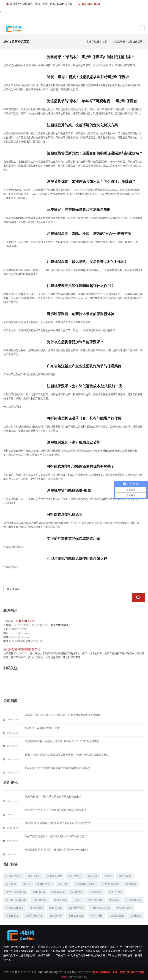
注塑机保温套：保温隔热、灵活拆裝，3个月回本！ (87, 261)
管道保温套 (12, 907)
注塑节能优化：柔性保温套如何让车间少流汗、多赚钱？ (91, 181)
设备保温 (11, 876)
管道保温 (114, 891)
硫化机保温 (56, 899)
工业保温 (136, 907)
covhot (77, 891)
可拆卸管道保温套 (100, 899)
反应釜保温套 (117, 907)
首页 (105, 41)
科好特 (26, 876)
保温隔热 (131, 876)
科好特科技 (96, 907)
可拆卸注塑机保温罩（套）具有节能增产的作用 (84, 418)
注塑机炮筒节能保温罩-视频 (69, 490)
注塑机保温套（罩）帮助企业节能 (73, 442)
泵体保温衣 (77, 883)
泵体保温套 (39, 883)
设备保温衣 (96, 883)
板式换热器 (56, 907)
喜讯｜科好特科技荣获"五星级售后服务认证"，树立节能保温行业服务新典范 (67, 746)
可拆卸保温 (125, 868)
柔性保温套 (36, 899)
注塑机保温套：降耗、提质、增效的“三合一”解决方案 (89, 233)
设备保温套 (34, 868)
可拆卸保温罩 (133, 891)
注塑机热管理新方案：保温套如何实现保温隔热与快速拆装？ (95, 153)
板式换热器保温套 (16, 891)
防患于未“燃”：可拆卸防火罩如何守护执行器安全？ (53, 788)
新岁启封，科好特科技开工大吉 (42, 719)
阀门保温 (64, 876)
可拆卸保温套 (13, 868)
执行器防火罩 (76, 899)
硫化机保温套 (124, 899)
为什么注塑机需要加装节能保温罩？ (75, 342)
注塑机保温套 (44, 876)
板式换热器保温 (34, 907)
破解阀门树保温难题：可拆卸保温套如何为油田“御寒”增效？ (58, 814)
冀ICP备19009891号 (74, 974)
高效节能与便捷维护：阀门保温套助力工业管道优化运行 (56, 828)
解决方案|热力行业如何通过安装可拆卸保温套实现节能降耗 (57, 759)
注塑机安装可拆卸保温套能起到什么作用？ (81, 286)
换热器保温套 (95, 891)
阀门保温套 (75, 868)
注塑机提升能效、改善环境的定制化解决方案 (82, 125)
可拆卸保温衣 (54, 868)
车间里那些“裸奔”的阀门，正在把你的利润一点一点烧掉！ (57, 841)
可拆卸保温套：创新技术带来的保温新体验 (81, 314)
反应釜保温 (58, 883)
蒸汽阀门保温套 (111, 876)
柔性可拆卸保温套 (16, 883)
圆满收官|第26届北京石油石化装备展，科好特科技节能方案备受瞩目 (63, 706)
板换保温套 (61, 891)
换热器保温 (116, 883)
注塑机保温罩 (40, 891)
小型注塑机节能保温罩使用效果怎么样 (77, 558)
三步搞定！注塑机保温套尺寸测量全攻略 (79, 209)
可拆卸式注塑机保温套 (65, 514)
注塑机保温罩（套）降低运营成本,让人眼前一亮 (85, 386)
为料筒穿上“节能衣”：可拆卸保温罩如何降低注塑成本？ (91, 57)
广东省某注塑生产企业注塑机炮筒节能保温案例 (84, 366)
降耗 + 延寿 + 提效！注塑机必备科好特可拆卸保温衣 (88, 77)
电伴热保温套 (76, 907)
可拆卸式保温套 (15, 899)
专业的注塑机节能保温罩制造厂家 (73, 538)
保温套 (108, 868)
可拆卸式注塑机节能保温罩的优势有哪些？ (81, 466)
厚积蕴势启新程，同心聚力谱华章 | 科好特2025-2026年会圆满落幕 (62, 733)
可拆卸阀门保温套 (85, 876)
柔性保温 (93, 868)
